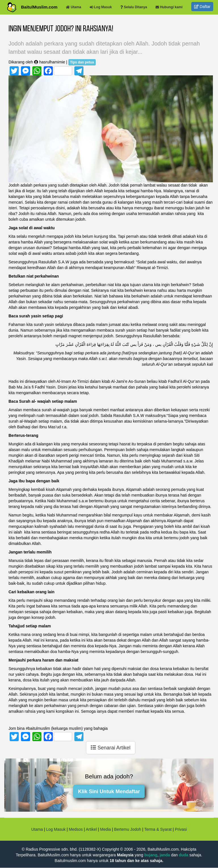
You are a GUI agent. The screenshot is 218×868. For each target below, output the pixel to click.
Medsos (75, 829)
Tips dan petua (82, 62)
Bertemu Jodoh (128, 829)
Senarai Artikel (111, 748)
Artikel (91, 829)
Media (105, 829)
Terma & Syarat (158, 829)
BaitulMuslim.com (39, 7)
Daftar (202, 7)
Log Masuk (56, 829)
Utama (37, 829)
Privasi (181, 829)
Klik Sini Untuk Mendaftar (109, 791)
